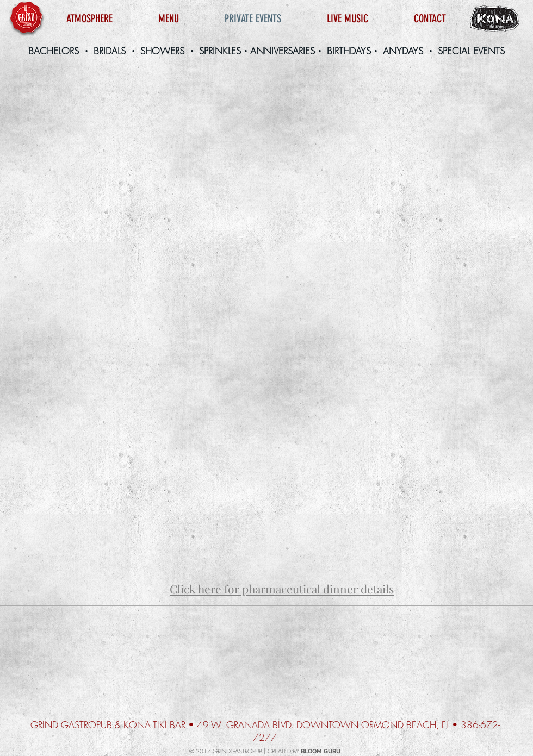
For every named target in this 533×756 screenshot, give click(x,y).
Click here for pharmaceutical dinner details (282, 589)
